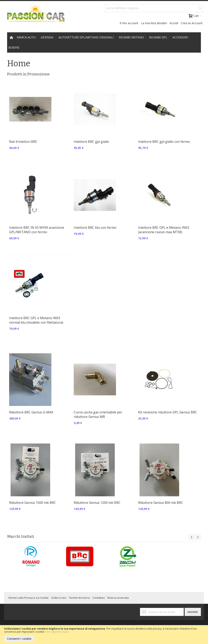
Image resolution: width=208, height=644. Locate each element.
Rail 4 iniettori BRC (23, 142)
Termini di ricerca (79, 598)
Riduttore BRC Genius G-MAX (31, 412)
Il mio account (129, 23)
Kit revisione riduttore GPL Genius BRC (168, 412)
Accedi (174, 23)
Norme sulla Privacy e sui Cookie (29, 598)
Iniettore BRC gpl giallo (91, 142)
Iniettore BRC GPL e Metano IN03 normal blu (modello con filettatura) (36, 320)
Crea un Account (192, 23)
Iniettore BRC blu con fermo (95, 228)
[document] (104, 635)
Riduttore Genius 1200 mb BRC (97, 503)
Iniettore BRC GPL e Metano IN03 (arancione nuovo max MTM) (164, 230)
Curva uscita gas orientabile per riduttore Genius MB (98, 414)
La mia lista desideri (154, 23)
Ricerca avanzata (118, 598)
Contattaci (99, 598)
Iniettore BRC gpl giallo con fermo (164, 142)
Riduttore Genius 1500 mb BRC (32, 503)
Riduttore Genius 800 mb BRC (161, 503)
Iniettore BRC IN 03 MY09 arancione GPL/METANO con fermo (37, 230)
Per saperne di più (57, 632)
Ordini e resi (59, 598)
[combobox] (154, 8)
